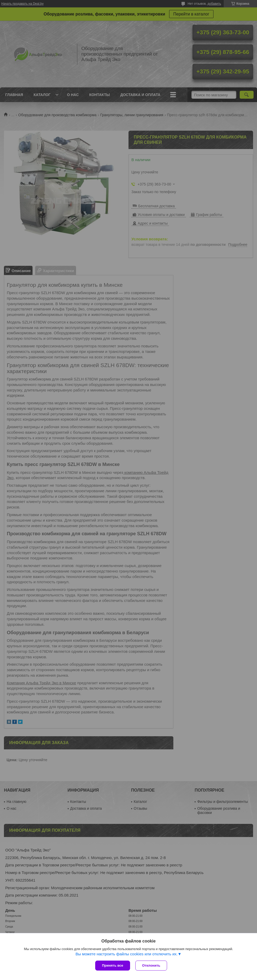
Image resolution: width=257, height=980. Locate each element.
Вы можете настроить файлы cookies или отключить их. (127, 954)
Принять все (113, 965)
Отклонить (151, 965)
